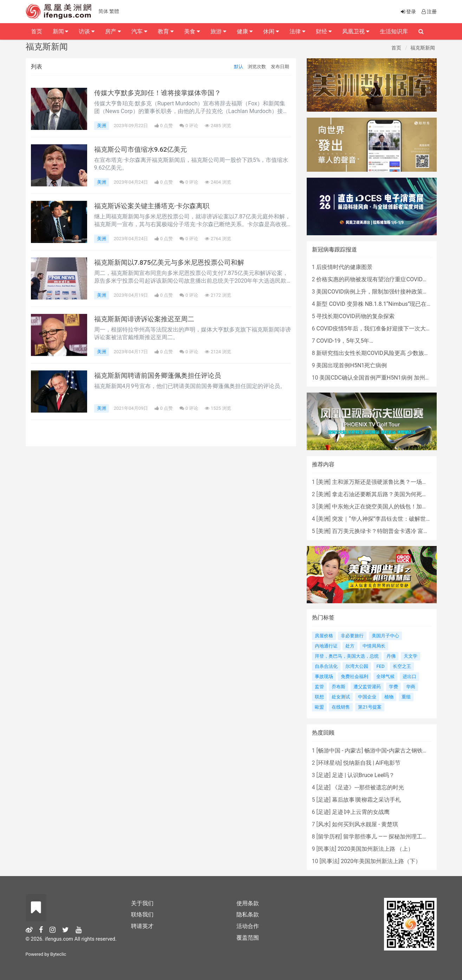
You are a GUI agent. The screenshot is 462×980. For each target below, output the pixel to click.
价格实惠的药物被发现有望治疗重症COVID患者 (375, 279)
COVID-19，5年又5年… (344, 341)
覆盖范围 (248, 938)
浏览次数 (257, 67)
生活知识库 (394, 31)
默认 (239, 67)
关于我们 (142, 903)
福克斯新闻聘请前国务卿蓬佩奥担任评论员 (161, 375)
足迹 (324, 775)
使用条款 (248, 903)
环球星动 (329, 763)
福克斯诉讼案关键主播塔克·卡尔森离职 (155, 206)
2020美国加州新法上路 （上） (376, 849)
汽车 (139, 31)
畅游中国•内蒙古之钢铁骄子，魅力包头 (413, 751)
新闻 (61, 31)
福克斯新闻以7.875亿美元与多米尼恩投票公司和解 (173, 262)
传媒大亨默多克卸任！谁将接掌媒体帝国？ (161, 93)
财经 (324, 31)
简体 (103, 11)
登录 (408, 12)
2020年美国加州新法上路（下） (381, 861)
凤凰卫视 (356, 31)
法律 (297, 31)
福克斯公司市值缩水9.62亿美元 (143, 149)
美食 (192, 31)
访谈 (87, 31)
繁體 (114, 11)
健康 (245, 31)
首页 (396, 48)
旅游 (218, 31)
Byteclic (58, 954)
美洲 (102, 126)
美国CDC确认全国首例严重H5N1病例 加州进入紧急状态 (389, 378)
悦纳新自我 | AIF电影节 (372, 763)
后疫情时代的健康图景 (344, 267)
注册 (429, 12)
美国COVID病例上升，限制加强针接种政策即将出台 (380, 292)
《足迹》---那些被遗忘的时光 (368, 787)
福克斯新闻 (423, 48)
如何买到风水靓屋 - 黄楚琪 (365, 824)
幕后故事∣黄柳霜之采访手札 (366, 800)
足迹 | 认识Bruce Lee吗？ (363, 775)
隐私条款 (248, 915)
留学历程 (329, 837)
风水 (324, 824)
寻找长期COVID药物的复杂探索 (355, 316)
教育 (166, 31)
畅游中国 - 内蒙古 (340, 751)
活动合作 (248, 926)
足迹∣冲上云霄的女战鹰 (361, 812)
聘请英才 (142, 926)
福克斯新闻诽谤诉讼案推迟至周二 (147, 319)
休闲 (271, 31)
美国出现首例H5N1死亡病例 (352, 365)
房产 (113, 31)
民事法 (326, 849)
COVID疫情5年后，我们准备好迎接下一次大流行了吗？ (385, 328)
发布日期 (280, 67)
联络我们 (142, 915)
